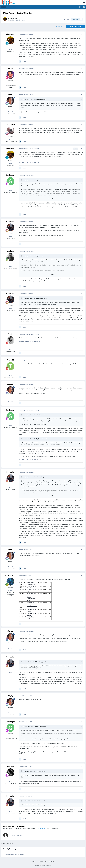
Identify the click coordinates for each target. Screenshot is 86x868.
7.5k (11, 266)
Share (66, 19)
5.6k (11, 237)
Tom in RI (10, 360)
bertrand (10, 766)
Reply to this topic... (18, 835)
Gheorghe (10, 221)
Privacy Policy (43, 862)
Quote (25, 62)
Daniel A (10, 69)
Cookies (51, 862)
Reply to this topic (76, 26)
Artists (23, 20)
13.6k (10, 591)
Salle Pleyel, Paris (31, 602)
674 (10, 349)
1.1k (10, 375)
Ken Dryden (10, 124)
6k (10, 782)
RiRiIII (10, 334)
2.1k (11, 50)
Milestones (13, 18)
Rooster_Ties (10, 575)
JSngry (10, 95)
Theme (35, 862)
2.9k (11, 84)
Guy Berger (10, 175)
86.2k (11, 112)
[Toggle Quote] (21, 99)
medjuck (10, 251)
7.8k (11, 190)
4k (10, 140)
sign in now (42, 828)
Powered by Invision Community (43, 865)
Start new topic (59, 26)
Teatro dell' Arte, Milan (32, 606)
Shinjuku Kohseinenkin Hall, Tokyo (31, 599)
